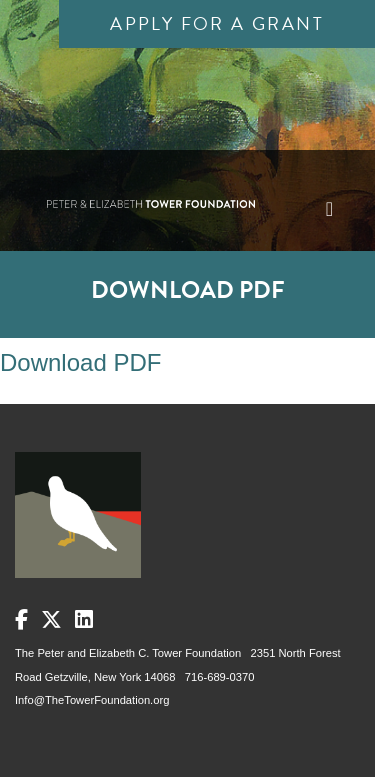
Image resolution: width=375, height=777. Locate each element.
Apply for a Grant (217, 23)
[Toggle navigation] (329, 209)
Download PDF (80, 362)
